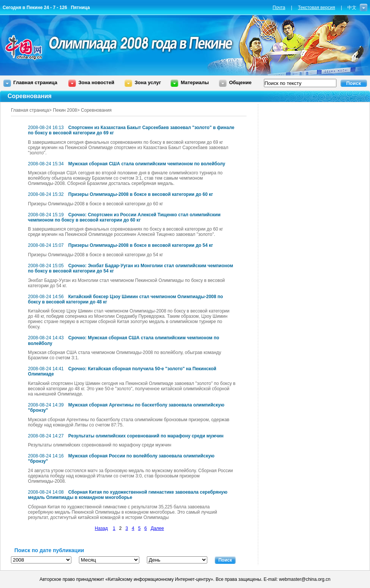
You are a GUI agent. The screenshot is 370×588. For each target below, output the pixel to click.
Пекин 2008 (65, 110)
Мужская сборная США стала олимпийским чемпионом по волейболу (147, 164)
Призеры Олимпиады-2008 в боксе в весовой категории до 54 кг (141, 245)
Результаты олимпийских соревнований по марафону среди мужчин (146, 436)
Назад (101, 528)
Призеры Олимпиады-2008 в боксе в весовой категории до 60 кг (141, 194)
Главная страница (35, 82)
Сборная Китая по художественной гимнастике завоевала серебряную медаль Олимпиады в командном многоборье (128, 495)
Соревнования (96, 110)
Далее (157, 528)
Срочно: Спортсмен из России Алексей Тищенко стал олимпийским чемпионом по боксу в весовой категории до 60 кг (124, 217)
